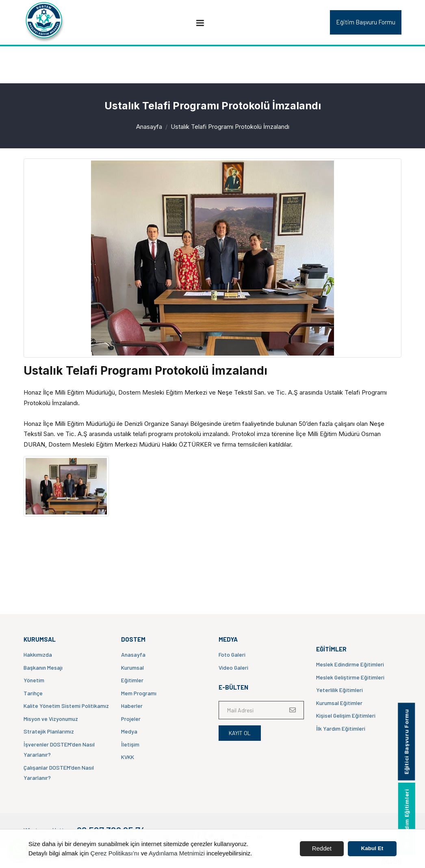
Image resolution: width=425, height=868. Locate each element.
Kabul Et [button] (372, 848)
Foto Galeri (232, 654)
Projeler (131, 719)
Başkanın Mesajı (43, 667)
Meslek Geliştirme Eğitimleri (350, 677)
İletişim (130, 744)
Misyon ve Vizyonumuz (51, 719)
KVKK (128, 757)
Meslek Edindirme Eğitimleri (350, 664)
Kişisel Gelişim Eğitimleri (346, 715)
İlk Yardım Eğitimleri (341, 728)
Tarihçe (33, 693)
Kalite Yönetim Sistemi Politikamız (66, 706)
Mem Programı (139, 693)
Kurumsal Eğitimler (339, 703)
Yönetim (34, 680)
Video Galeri (233, 667)
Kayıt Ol (240, 733)
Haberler (132, 706)
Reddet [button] (322, 848)
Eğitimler (132, 680)
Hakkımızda (38, 654)
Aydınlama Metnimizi (177, 853)
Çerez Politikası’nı (115, 853)
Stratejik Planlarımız (49, 731)
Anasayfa (149, 127)
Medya (129, 731)
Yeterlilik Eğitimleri (339, 690)
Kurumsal (132, 667)
